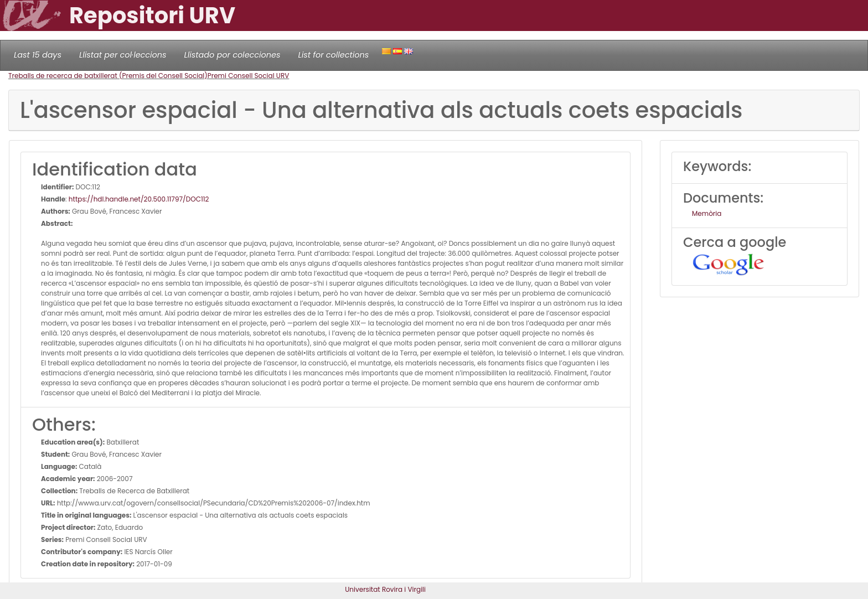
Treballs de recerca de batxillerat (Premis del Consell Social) (108, 76)
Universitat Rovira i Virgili (385, 589)
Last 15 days (38, 55)
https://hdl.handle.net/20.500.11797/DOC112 (139, 199)
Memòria (707, 213)
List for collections (333, 55)
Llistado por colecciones (232, 55)
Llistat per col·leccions (123, 55)
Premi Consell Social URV (249, 76)
